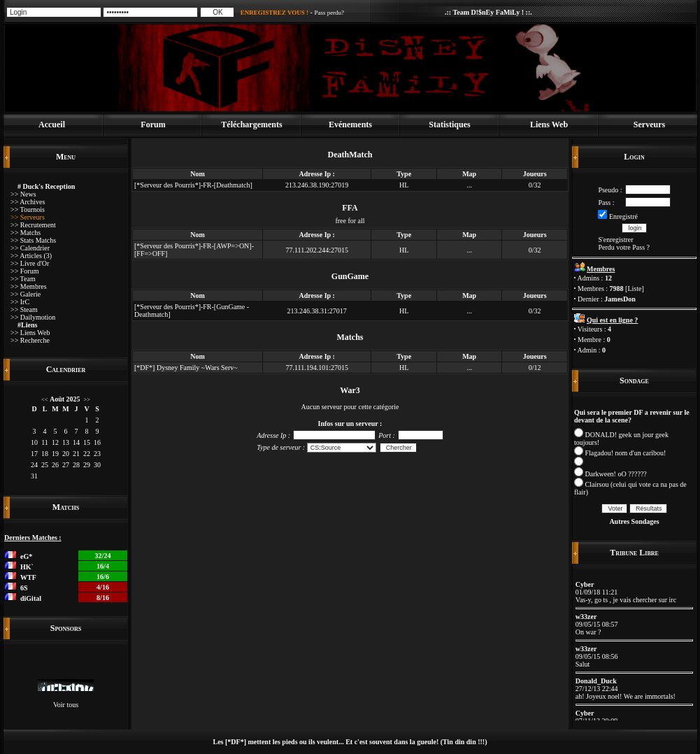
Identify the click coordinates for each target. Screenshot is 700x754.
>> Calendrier (30, 248)
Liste (634, 289)
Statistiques (449, 125)
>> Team (23, 279)
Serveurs (649, 125)
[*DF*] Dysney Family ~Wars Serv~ (186, 368)
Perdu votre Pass (621, 247)
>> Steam (24, 310)
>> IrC (20, 302)
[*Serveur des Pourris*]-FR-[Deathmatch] (193, 185)
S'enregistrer (615, 240)
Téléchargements (251, 125)
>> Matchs (26, 233)
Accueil (52, 125)
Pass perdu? (329, 13)
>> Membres (29, 286)
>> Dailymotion (33, 317)
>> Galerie (26, 294)
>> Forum (24, 271)
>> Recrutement (33, 225)
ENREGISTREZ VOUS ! (274, 13)
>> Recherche (30, 340)
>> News (23, 194)
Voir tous (66, 705)
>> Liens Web (30, 333)
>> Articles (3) (31, 256)
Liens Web (549, 125)
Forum (153, 125)
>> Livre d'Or (30, 263)
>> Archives (28, 202)
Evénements (350, 125)
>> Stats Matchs (33, 240)
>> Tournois (28, 209)
